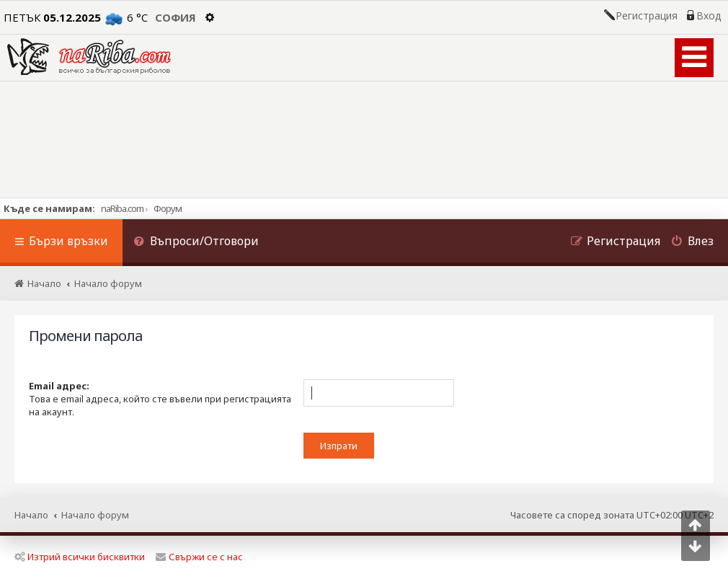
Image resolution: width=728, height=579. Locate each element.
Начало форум (95, 515)
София (176, 17)
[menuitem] (196, 243)
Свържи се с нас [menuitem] (199, 557)
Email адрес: (59, 386)
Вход (709, 16)
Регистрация (647, 16)
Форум (168, 208)
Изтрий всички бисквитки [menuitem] (80, 557)
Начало (31, 515)
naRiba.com (122, 208)
